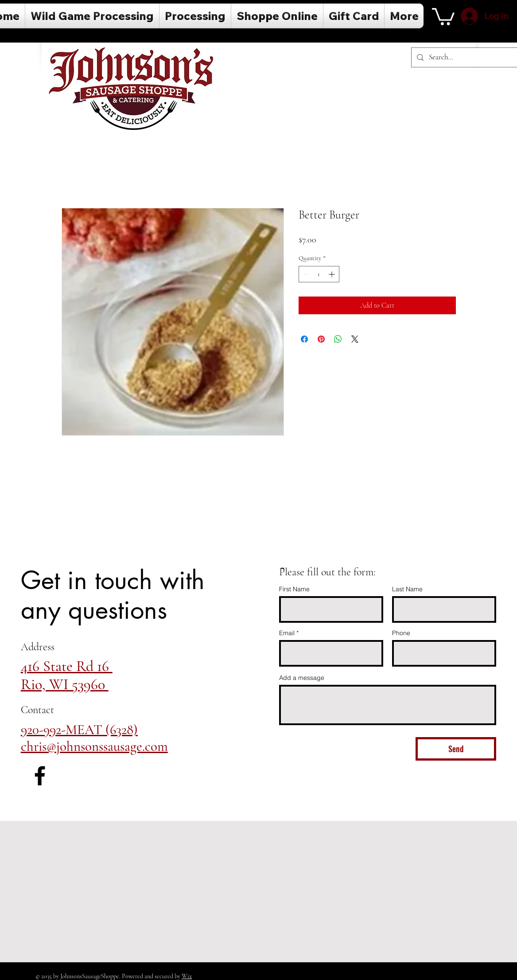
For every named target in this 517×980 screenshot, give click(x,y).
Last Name (407, 589)
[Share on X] (355, 339)
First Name (294, 589)
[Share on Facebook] (304, 339)
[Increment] (332, 274)
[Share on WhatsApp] (338, 339)
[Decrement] (305, 274)
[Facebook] (40, 776)
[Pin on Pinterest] (321, 339)
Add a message (302, 678)
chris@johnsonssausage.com (94, 746)
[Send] (456, 749)
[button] (443, 16)
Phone (401, 633)
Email (287, 633)
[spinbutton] (319, 274)
